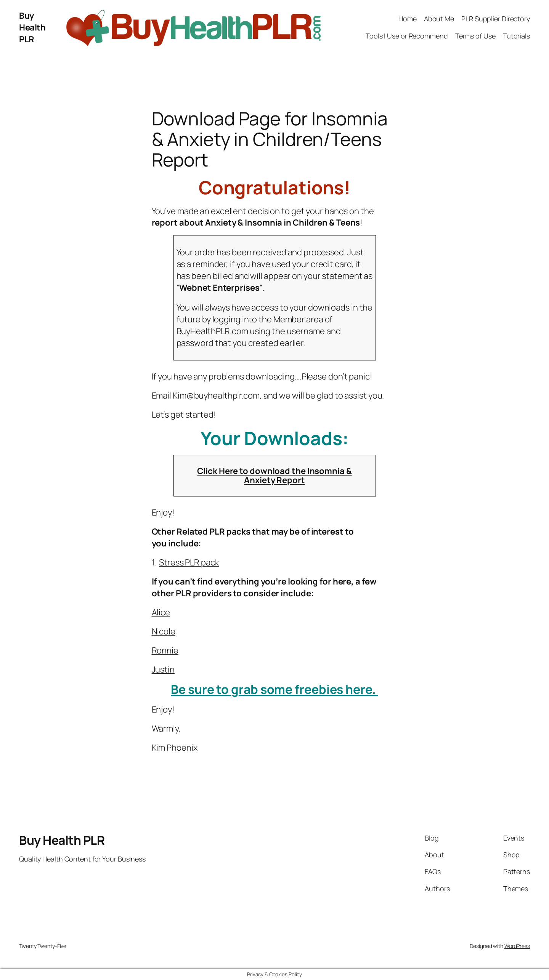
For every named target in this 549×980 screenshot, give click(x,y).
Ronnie (165, 650)
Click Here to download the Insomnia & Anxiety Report (274, 476)
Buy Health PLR (32, 27)
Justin (163, 669)
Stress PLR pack (189, 562)
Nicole (164, 631)
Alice (161, 612)
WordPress (517, 946)
